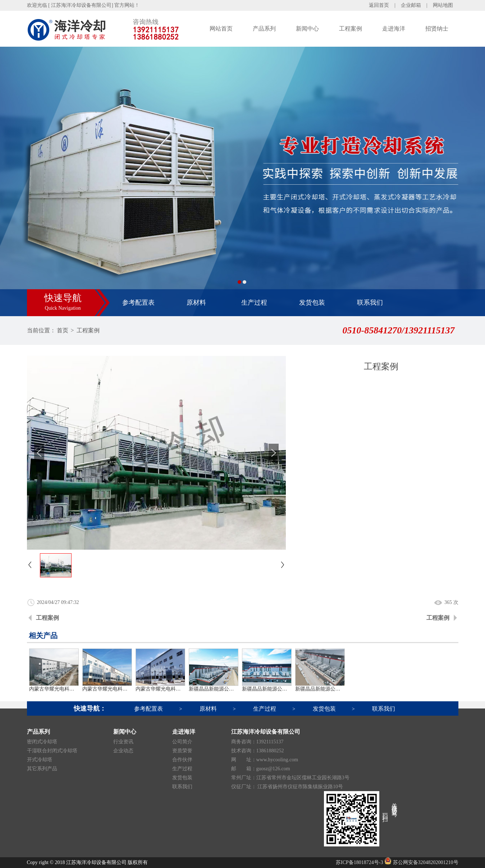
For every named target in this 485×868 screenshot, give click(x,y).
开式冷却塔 (40, 760)
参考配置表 (138, 303)
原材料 (196, 303)
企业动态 (123, 751)
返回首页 (379, 5)
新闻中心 (307, 29)
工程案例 (351, 29)
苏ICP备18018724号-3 (359, 862)
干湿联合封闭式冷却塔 (52, 751)
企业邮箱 (411, 5)
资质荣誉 (182, 751)
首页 (63, 330)
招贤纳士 (437, 29)
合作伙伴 (182, 760)
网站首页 (221, 29)
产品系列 (264, 29)
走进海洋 (394, 29)
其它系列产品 (42, 769)
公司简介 (182, 742)
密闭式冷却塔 (42, 742)
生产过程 (254, 303)
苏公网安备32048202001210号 (421, 862)
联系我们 (370, 303)
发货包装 (312, 303)
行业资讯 (123, 742)
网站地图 (443, 5)
